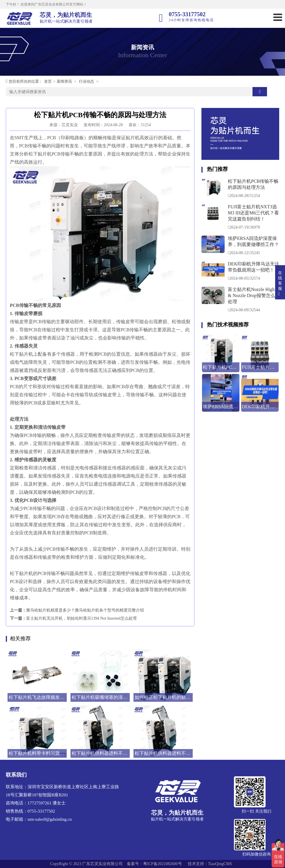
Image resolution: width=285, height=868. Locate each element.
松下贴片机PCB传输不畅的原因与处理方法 (253, 184)
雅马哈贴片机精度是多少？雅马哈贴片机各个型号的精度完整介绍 (85, 610)
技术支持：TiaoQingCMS (210, 864)
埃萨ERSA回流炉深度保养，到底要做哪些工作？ (253, 241)
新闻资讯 (64, 81)
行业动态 (86, 81)
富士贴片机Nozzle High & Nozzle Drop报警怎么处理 (251, 295)
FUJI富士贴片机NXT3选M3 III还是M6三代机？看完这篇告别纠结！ (253, 213)
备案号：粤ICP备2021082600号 (154, 864)
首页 (48, 81)
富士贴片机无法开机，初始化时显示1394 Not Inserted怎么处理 (81, 618)
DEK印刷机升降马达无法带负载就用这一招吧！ (254, 267)
